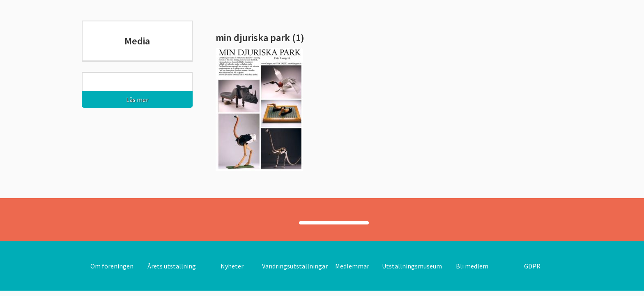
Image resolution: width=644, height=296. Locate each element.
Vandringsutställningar (295, 266)
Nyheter (232, 266)
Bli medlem (472, 266)
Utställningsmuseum (412, 266)
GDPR (532, 266)
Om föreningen (112, 266)
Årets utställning (172, 266)
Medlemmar (352, 266)
